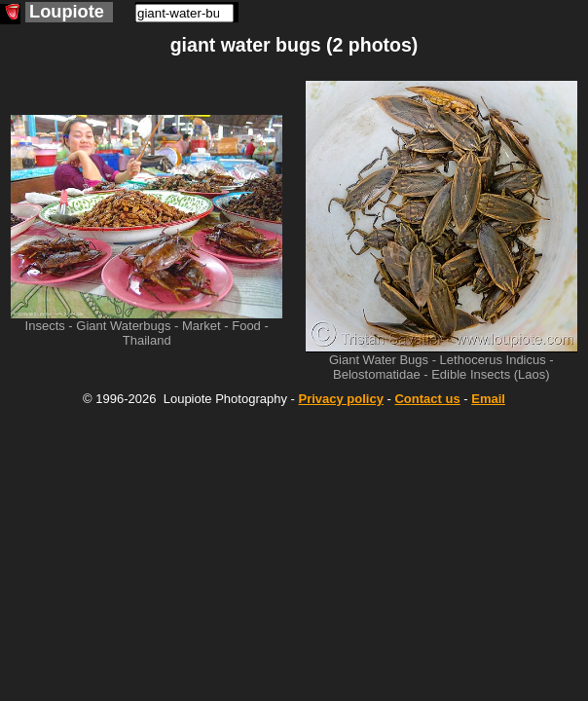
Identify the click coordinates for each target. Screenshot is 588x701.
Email (488, 399)
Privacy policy (340, 399)
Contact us (427, 399)
